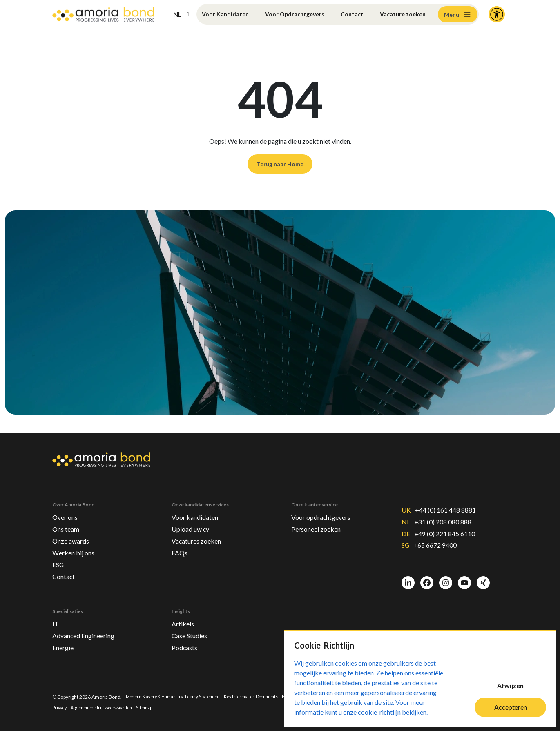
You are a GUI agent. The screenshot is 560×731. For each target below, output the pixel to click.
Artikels (184, 620)
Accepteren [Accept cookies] (511, 707)
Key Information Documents (265, 696)
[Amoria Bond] (103, 14)
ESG (59, 558)
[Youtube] (464, 576)
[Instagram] (446, 576)
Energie (65, 646)
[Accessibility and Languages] (497, 14)
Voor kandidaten (198, 506)
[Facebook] (427, 576)
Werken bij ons (76, 545)
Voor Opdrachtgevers (282, 14)
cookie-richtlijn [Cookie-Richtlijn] (379, 712)
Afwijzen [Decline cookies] (510, 685)
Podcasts (186, 646)
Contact (349, 14)
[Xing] (483, 576)
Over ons (67, 506)
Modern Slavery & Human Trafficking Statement (178, 696)
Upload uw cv (193, 519)
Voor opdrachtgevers (325, 506)
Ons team (68, 519)
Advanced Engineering (89, 633)
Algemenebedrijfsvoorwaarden (155, 708)
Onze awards (73, 532)
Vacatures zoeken (200, 532)
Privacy (108, 708)
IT (56, 620)
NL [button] (177, 14)
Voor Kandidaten (209, 14)
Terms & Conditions (74, 708)
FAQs (181, 545)
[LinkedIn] (408, 576)
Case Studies (192, 633)
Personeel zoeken (320, 519)
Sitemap (202, 708)
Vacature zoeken (391, 14)
